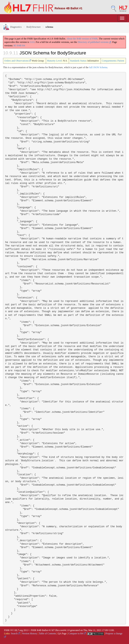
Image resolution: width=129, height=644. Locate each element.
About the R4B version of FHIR (82, 39)
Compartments (109, 61)
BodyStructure (33, 27)
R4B (19, 46)
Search (16, 633)
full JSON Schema (98, 67)
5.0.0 (32, 42)
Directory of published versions (94, 42)
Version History (30, 633)
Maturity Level (54, 61)
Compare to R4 (77, 633)
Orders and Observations (18, 61)
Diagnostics (12, 27)
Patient (121, 61)
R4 (24, 46)
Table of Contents (47, 633)
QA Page (62, 633)
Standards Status (78, 61)
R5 (15, 46)
